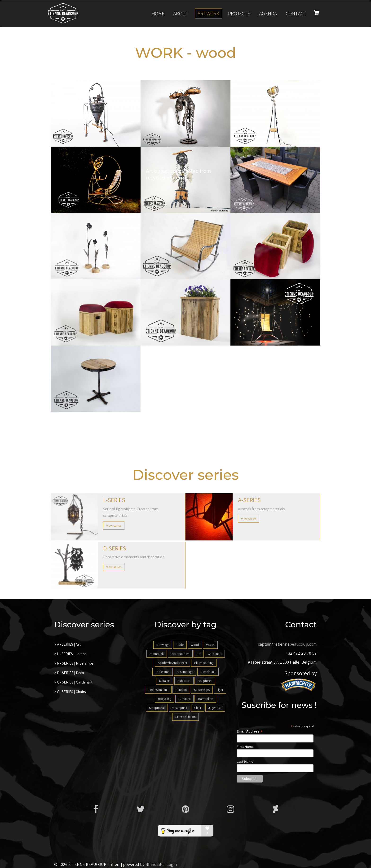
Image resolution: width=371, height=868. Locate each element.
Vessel (210, 645)
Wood (195, 645)
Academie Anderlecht (172, 663)
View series (114, 526)
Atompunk (157, 654)
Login (172, 864)
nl (111, 864)
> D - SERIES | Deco (69, 673)
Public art (184, 681)
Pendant (181, 690)
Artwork (208, 13)
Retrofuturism (180, 654)
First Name (245, 747)
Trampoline (205, 699)
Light (220, 690)
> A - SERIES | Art (67, 644)
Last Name (245, 762)
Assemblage (185, 672)
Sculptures (205, 681)
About (181, 13)
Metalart (165, 681)
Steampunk (179, 708)
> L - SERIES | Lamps (70, 654)
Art (199, 654)
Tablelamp (163, 672)
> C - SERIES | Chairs (70, 692)
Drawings (163, 645)
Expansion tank (158, 690)
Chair (198, 708)
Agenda (268, 13)
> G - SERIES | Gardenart (73, 682)
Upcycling (165, 699)
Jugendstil (215, 708)
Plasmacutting (204, 663)
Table (180, 645)
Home (158, 13)
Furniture (184, 699)
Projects (239, 13)
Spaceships (202, 690)
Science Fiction (185, 717)
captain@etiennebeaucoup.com (287, 644)
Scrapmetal (157, 708)
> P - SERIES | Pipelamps (74, 663)
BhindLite (155, 864)
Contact (296, 13)
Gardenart (215, 654)
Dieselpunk (208, 672)
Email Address (250, 731)
